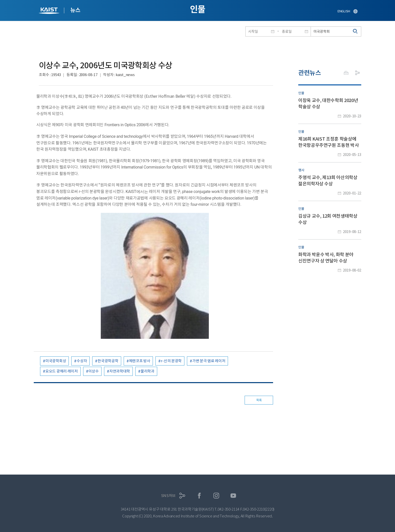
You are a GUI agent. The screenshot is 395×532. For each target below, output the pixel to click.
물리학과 (147, 371)
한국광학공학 (108, 361)
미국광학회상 (56, 361)
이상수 (94, 371)
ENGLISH (344, 11)
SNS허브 (168, 496)
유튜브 (233, 496)
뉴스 (75, 10)
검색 (355, 31)
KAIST (50, 11)
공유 (357, 73)
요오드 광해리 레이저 (62, 371)
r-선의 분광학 (171, 361)
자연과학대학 (120, 371)
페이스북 (199, 496)
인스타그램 (216, 496)
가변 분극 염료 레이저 (209, 361)
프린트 (346, 73)
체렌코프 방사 (140, 361)
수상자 (82, 361)
